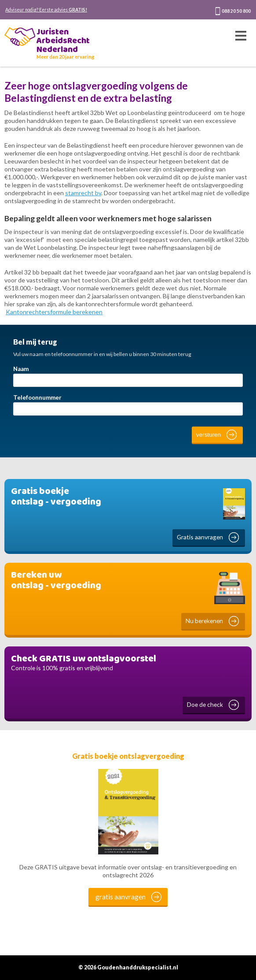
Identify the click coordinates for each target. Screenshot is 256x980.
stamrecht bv (83, 193)
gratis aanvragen (121, 897)
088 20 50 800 (236, 11)
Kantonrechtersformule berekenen (54, 312)
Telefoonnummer (37, 397)
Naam (21, 369)
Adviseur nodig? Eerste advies (46, 10)
